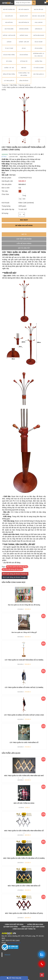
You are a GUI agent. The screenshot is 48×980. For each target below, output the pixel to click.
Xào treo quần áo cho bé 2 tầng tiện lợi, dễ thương (24, 605)
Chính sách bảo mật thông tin (24, 929)
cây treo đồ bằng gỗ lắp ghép (13, 569)
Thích (4, 157)
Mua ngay (24, 220)
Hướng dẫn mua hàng (35, 924)
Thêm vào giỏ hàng (24, 225)
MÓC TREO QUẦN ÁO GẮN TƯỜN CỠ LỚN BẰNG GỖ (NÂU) (24, 913)
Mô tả (24, 234)
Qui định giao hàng (11, 927)
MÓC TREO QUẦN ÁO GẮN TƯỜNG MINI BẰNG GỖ (24, 886)
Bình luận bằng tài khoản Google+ (15, 577)
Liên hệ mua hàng (24, 243)
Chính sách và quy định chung (33, 927)
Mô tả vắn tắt (24, 248)
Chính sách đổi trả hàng (14, 924)
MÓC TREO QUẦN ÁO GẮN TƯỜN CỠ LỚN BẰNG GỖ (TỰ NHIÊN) (24, 858)
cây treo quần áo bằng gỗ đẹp (17, 567)
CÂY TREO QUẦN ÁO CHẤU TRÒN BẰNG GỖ (24, 743)
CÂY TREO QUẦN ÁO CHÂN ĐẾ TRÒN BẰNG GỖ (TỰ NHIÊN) (24, 660)
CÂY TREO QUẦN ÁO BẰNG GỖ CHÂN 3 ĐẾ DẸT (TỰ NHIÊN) (24, 687)
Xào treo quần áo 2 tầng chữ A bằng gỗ (24, 632)
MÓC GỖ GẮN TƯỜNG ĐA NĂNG (24, 803)
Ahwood (7, 955)
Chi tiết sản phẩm (24, 239)
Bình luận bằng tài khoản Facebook (15, 574)
